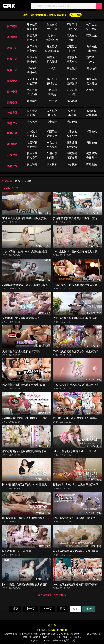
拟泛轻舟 (32, 164)
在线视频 (12, 155)
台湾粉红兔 (52, 40)
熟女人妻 (32, 90)
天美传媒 (32, 51)
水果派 (52, 68)
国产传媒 (32, 46)
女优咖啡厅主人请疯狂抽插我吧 (20, 318)
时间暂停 (52, 158)
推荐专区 (12, 81)
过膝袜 (52, 36)
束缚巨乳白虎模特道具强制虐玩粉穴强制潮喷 (28, 218)
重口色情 (72, 122)
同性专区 (32, 111)
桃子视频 (52, 164)
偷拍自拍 (52, 25)
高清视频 (12, 37)
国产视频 (12, 26)
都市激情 (32, 132)
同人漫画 (52, 147)
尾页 (63, 609)
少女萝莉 (32, 83)
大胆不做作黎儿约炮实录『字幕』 (22, 351)
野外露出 (32, 115)
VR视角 (72, 115)
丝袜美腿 (32, 147)
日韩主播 (52, 101)
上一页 (31, 609)
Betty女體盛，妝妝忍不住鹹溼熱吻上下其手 (27, 518)
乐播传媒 (32, 73)
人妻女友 (72, 132)
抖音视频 (32, 36)
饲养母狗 (92, 153)
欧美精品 (32, 101)
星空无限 (52, 57)
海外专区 (12, 103)
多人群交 (52, 111)
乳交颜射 (92, 90)
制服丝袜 (72, 79)
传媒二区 (12, 59)
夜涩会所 (72, 158)
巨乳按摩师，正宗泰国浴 (17, 551)
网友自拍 (52, 142)
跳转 (89, 609)
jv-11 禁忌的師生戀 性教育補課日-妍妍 (75, 584)
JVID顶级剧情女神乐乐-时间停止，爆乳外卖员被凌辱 (33, 418)
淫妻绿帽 (52, 122)
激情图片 (12, 144)
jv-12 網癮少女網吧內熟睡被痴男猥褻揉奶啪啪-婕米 (32, 584)
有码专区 (52, 83)
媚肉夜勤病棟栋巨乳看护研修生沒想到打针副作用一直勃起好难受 (40, 385)
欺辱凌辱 (92, 115)
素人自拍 (72, 36)
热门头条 (92, 25)
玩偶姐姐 (92, 36)
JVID (92, 62)
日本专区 (12, 92)
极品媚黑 (72, 101)
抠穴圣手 (32, 158)
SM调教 (92, 111)
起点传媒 (52, 62)
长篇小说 (72, 136)
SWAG (32, 68)
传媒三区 (12, 70)
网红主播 (52, 29)
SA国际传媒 (52, 51)
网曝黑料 (72, 25)
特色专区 (12, 112)
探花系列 (32, 29)
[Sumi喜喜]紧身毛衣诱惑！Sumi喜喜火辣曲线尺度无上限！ (36, 485)
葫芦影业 (92, 57)
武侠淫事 (52, 136)
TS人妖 (52, 115)
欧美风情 (72, 147)
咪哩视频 (92, 164)
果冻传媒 (32, 57)
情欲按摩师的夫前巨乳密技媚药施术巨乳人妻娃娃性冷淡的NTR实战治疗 (44, 451)
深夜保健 (72, 153)
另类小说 (32, 136)
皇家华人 (72, 62)
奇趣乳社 (92, 158)
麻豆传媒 (52, 46)
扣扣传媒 (92, 51)
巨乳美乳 (52, 90)
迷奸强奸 (72, 83)
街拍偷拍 (92, 142)
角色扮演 (32, 40)
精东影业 (72, 57)
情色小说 (12, 133)
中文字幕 (92, 79)
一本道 (72, 94)
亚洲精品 (32, 25)
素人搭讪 (92, 83)
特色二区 (12, 123)
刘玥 (72, 40)
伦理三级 (72, 29)
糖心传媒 (92, 68)
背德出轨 (92, 132)
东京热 (52, 94)
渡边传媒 (72, 68)
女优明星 (72, 90)
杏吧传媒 (72, 46)
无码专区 (32, 79)
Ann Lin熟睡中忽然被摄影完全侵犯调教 (76, 551)
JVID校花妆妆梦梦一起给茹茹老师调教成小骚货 (30, 285)
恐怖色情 (32, 122)
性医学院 (32, 153)
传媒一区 (12, 48)
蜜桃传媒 (32, 62)
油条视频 (72, 164)
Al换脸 (72, 111)
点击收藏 (76, 15)
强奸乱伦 (52, 79)
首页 (17, 181)
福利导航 (12, 166)
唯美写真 (32, 142)
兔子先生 (92, 46)
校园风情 (52, 132)
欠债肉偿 (52, 153)
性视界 (72, 51)
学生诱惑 (92, 29)
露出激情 (72, 142)
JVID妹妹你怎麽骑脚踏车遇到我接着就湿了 (78, 318)
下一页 (47, 609)
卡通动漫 (32, 94)
